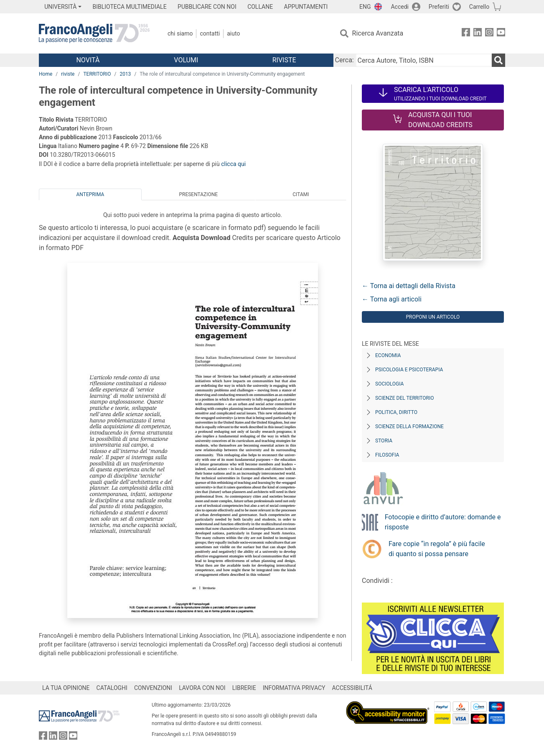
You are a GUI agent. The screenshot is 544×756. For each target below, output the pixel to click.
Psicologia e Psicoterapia (409, 370)
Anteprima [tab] (90, 194)
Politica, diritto (396, 412)
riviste (68, 74)
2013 (125, 74)
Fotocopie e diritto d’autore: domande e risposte (443, 522)
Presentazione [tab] (198, 194)
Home (46, 74)
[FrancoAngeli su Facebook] (466, 34)
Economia (388, 355)
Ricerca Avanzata (378, 33)
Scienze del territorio (405, 398)
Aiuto (233, 33)
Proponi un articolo (433, 317)
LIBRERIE (244, 688)
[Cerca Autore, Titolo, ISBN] (424, 60)
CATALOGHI (112, 688)
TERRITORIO (97, 74)
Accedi (400, 7)
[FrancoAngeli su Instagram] (489, 34)
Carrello (479, 7)
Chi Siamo (180, 33)
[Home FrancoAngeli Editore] (94, 33)
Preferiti (439, 7)
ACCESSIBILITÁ (352, 688)
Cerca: (344, 60)
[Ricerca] (498, 60)
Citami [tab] (301, 194)
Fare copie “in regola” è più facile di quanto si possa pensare (437, 549)
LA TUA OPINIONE (66, 688)
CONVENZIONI (153, 688)
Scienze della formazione (409, 427)
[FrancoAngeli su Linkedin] (478, 34)
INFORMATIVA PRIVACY (294, 688)
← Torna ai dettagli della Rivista (409, 286)
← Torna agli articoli (392, 299)
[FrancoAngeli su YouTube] (501, 34)
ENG (365, 7)
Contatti (210, 33)
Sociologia (389, 384)
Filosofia (387, 455)
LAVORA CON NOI (202, 688)
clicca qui (233, 164)
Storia (384, 441)
